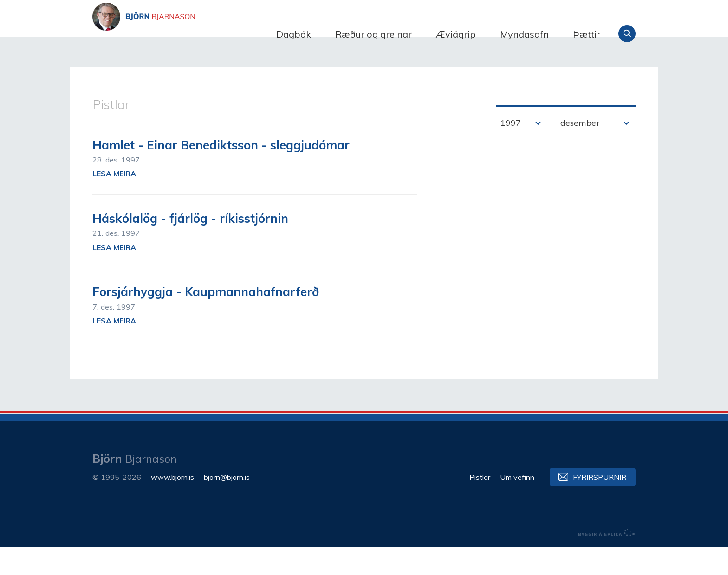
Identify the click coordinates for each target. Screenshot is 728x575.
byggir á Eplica (607, 561)
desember (580, 151)
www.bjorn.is (172, 505)
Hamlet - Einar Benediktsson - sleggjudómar (221, 173)
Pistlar (480, 505)
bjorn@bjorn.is (227, 505)
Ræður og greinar (374, 34)
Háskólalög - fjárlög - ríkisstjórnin (190, 247)
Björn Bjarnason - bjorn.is (185, 34)
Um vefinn (517, 505)
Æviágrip (456, 34)
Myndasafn (524, 34)
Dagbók (294, 34)
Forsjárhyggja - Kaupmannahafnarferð (206, 320)
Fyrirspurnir (600, 505)
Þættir (587, 34)
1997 (511, 151)
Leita (627, 34)
